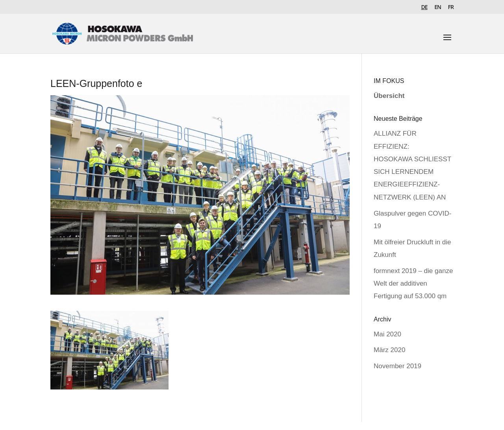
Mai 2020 (387, 334)
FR (451, 7)
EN (438, 7)
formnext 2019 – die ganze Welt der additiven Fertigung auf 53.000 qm (413, 284)
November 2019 (397, 366)
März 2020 (389, 350)
